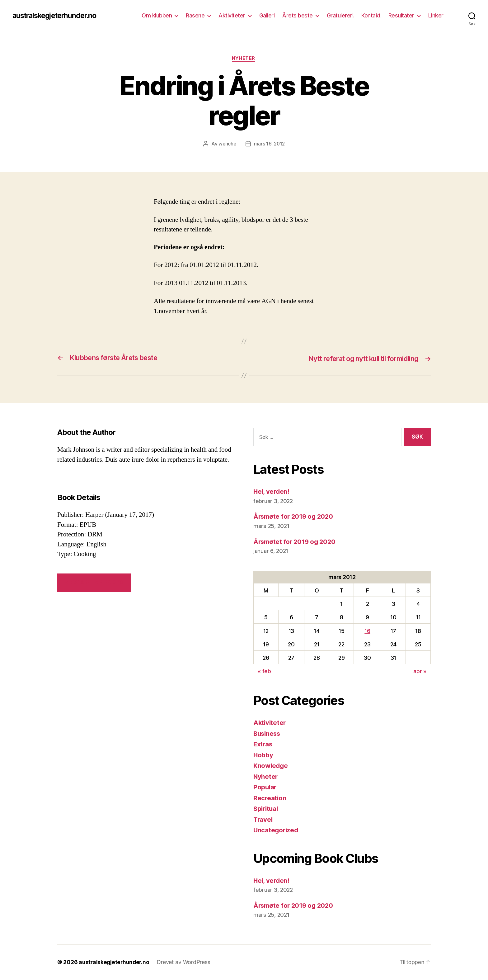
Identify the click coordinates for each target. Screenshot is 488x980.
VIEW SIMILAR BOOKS (94, 583)
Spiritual (267, 809)
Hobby (263, 755)
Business (268, 734)
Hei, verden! (272, 492)
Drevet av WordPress (185, 962)
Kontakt (371, 15)
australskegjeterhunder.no (57, 16)
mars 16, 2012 (270, 144)
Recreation (270, 798)
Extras (263, 744)
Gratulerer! (340, 15)
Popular (265, 787)
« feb (264, 671)
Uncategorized (277, 830)
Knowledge (271, 766)
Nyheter (244, 59)
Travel (263, 820)
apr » (420, 671)
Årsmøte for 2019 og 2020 (295, 517)
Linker (436, 15)
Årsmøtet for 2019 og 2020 (296, 542)
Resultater (401, 15)
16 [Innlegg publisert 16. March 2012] (367, 631)
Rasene (195, 15)
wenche (227, 144)
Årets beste (298, 15)
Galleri (267, 15)
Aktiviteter (232, 15)
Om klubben (157, 15)
